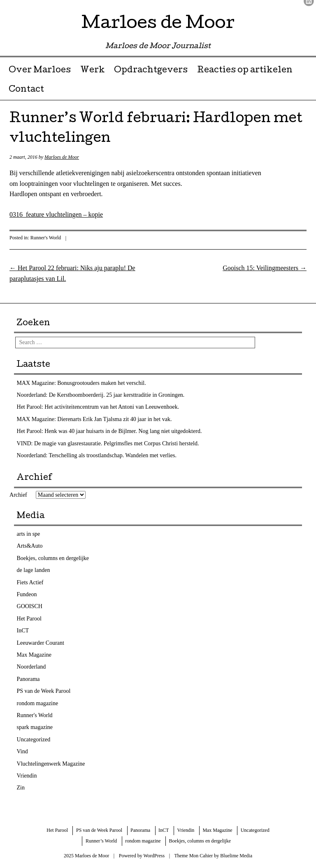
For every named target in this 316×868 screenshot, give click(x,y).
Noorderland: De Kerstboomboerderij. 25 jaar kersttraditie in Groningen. (101, 395)
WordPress (154, 856)
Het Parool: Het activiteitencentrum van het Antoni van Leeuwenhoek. (98, 407)
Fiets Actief (30, 582)
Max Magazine (34, 655)
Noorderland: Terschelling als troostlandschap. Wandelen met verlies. (97, 455)
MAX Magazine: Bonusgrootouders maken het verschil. (81, 383)
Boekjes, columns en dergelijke (53, 558)
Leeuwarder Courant (41, 643)
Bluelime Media (236, 856)
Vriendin (27, 776)
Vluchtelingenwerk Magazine (51, 764)
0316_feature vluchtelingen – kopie (56, 214)
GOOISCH (30, 606)
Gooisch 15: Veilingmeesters (265, 268)
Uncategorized (34, 740)
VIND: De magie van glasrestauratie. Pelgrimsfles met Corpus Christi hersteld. (108, 443)
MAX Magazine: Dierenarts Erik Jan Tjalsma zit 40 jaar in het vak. (94, 419)
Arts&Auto (30, 546)
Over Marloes (40, 71)
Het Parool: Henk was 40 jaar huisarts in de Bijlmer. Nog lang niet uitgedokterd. (109, 431)
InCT (23, 631)
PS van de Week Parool (44, 691)
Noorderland (31, 667)
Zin (21, 788)
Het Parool (29, 619)
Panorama (28, 679)
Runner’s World (101, 841)
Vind (22, 751)
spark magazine (35, 727)
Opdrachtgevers (151, 71)
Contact (26, 90)
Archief (18, 495)
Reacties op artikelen (245, 71)
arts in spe (29, 534)
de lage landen (34, 570)
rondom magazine (38, 703)
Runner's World (46, 238)
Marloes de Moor (158, 24)
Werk (93, 71)
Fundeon (27, 594)
